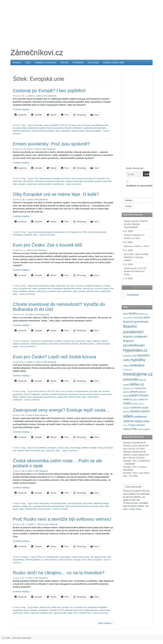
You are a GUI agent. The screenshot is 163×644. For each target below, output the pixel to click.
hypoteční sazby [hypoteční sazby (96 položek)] (130, 356)
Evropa (100, 448)
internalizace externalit (44, 181)
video (58, 131)
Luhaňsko (53, 610)
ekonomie (66, 178)
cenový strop (63, 448)
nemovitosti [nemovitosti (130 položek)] (140, 388)
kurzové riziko (106, 394)
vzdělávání (66, 131)
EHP (62, 125)
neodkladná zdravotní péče (94, 128)
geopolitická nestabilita (97, 607)
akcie (36, 607)
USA (84, 560)
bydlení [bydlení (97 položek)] (141, 314)
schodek (32, 291)
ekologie (57, 178)
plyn (43, 451)
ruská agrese (65, 557)
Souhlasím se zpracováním (137, 183)
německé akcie (71, 610)
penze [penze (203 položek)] (134, 392)
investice (58, 341)
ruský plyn (50, 451)
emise (73, 178)
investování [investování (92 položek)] (128, 370)
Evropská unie (75, 125)
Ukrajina (77, 560)
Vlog (28, 62)
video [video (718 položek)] (128, 416)
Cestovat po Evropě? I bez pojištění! (49, 91)
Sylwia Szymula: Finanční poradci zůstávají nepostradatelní (136, 224)
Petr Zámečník (50, 96)
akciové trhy (45, 607)
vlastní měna (93, 397)
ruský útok (35, 613)
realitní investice (103, 344)
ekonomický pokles (59, 503)
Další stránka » (105, 623)
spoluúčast (26, 131)
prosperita (27, 235)
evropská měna (82, 391)
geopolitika (18, 610)
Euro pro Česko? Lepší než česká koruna (54, 357)
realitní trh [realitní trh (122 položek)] (143, 399)
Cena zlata (93, 62)
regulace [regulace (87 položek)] (126, 408)
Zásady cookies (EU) (113, 62)
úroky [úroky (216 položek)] (146, 421)
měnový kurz (88, 288)
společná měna (55, 291)
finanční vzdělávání (73, 128)
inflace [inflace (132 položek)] (126, 366)
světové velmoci (65, 560)
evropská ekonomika (42, 506)
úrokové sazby (93, 291)
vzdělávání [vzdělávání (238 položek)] (140, 417)
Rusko (16, 509)
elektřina (85, 448)
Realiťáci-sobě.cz (87, 344)
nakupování (38, 397)
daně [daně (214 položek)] (147, 317)
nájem (89, 341)
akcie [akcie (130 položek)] (126, 314)
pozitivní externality (103, 181)
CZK (49, 391)
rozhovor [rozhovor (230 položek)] (136, 407)
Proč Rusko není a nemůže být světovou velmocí (62, 519)
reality (15, 346)
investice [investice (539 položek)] (137, 365)
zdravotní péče (78, 131)
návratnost (25, 344)
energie (93, 448)
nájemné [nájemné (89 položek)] (127, 392)
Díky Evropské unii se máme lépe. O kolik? (56, 194)
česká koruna (40, 391)
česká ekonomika (42, 286)
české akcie (56, 607)
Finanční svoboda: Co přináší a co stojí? (134, 237)
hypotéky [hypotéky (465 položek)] (138, 360)
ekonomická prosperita (44, 232)
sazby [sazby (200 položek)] (145, 407)
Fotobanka (78, 62)
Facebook (128, 287)
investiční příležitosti (59, 394)
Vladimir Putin (31, 509)
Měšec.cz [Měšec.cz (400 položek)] (137, 384)
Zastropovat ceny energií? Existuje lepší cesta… (61, 410)
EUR (58, 391)
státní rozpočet (79, 291)
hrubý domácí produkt (97, 232)
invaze (26, 610)
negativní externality (74, 181)
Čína (39, 557)
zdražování (32, 184)
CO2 (36, 178)
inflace (35, 288)
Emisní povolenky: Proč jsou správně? (51, 144)
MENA (16, 397)
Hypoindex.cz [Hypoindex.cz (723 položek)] (135, 350)
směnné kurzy (74, 397)
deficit (53, 286)
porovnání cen (50, 397)
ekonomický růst (75, 503)
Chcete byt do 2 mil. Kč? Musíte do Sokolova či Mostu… (135, 271)
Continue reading (22, 109)
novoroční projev (102, 288)
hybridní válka (24, 451)
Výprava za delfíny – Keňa (136, 246)
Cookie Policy (135, 509)
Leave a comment (73, 184)
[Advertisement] (81, 21)
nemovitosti (54, 344)
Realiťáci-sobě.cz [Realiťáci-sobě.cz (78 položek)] (138, 404)
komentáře (60, 181)
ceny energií (75, 448)
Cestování (39, 125)
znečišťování (58, 184)
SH (92, 557)
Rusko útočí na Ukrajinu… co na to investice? (59, 573)
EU (66, 125)
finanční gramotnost (55, 128)
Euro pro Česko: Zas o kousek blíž (48, 245)
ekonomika (60, 232)
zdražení (22, 184)
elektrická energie (101, 503)
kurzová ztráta (93, 394)
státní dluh (67, 291)
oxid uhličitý (89, 181)
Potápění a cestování (45, 62)
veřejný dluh (105, 291)
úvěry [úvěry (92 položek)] (125, 425)
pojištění (16, 131)
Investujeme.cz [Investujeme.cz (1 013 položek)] (138, 374)
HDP (85, 232)
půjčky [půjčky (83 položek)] (135, 400)
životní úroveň (44, 509)
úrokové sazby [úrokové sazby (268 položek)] (133, 421)
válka (70, 613)
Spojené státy (100, 557)
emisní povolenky (85, 178)
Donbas (66, 607)
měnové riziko (25, 397)
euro (73, 286)
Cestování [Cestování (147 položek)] (138, 318)
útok (50, 613)
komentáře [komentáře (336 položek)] (131, 379)
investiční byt (69, 341)
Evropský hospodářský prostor (95, 125)
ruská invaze (77, 557)
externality (17, 181)
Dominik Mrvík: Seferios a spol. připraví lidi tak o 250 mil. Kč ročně (136, 446)
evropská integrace (93, 286)
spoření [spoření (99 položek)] (126, 412)
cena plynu (52, 448)
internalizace (28, 181)
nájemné (96, 341)
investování (80, 341)
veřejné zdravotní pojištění (43, 131)
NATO (61, 610)
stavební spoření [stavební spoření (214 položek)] (140, 411)
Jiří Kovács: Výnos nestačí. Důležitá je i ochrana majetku (137, 257)
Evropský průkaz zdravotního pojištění (29, 128)
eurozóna (80, 286)
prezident (23, 291)
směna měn (62, 397)
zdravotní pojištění (93, 131)
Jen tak (64, 62)
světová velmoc (51, 560)
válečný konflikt (60, 613)
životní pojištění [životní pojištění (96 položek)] (144, 429)
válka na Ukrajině (94, 560)
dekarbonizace (46, 178)
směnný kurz (42, 291)
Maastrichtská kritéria (72, 288)
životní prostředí (45, 184)
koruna (82, 394)
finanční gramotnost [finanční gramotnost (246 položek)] (136, 322)
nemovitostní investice (69, 344)
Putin (107, 506)
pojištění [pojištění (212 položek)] (134, 395)
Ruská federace (91, 610)
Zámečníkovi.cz (37, 53)
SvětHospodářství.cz (34, 560)
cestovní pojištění (51, 125)
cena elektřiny (40, 448)
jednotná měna (45, 288)
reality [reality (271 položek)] (127, 403)
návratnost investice (39, 344)
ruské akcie (18, 613)
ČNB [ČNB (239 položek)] (134, 429)
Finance (17, 62)
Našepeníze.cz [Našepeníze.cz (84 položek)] (129, 388)
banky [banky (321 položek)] (133, 313)
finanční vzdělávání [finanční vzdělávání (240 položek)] (135, 337)
